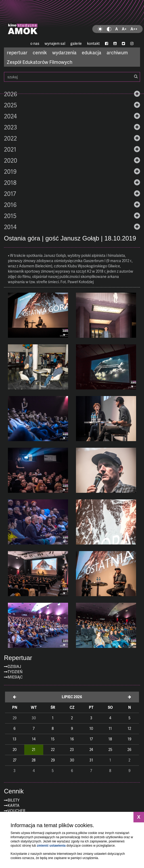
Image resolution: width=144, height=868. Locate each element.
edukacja (92, 52)
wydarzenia (64, 52)
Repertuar (18, 658)
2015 (10, 216)
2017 (10, 194)
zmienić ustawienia (51, 846)
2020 (11, 160)
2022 (10, 138)
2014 (10, 227)
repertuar (17, 52)
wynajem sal (55, 43)
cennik (40, 52)
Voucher (16, 811)
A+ (124, 29)
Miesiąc (15, 677)
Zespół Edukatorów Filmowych (40, 62)
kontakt (93, 43)
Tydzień (15, 672)
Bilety (14, 800)
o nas (35, 43)
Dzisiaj (14, 666)
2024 (10, 116)
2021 (10, 149)
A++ (134, 29)
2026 (11, 94)
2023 (10, 127)
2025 (10, 105)
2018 (10, 182)
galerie (76, 43)
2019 (10, 171)
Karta (14, 805)
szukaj (72, 77)
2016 (10, 205)
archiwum (117, 52)
